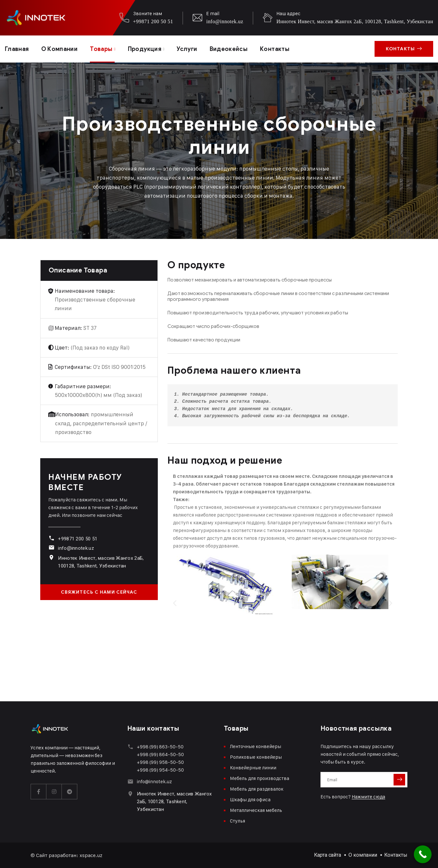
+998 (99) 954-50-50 (160, 770)
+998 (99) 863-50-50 (160, 747)
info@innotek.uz (225, 21)
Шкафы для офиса (250, 799)
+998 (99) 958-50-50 (160, 762)
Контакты (275, 49)
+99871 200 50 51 (153, 21)
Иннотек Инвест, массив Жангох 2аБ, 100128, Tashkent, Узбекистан (355, 21)
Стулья (238, 821)
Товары (101, 49)
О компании (60, 49)
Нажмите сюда (368, 797)
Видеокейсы (229, 49)
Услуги (187, 49)
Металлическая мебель (256, 810)
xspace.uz (91, 855)
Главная (17, 49)
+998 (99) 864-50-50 (160, 754)
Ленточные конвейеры (256, 746)
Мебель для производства (260, 778)
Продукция (145, 49)
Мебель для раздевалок (257, 789)
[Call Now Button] (423, 854)
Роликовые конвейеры (256, 757)
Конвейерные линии (253, 768)
